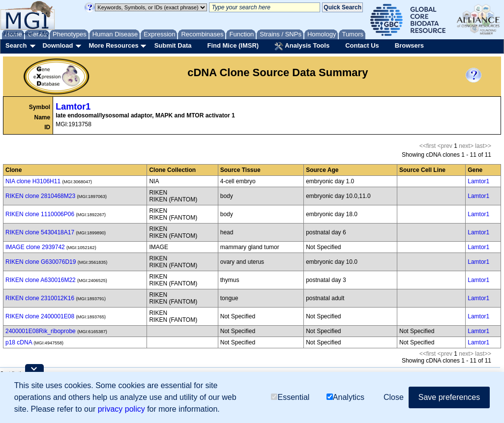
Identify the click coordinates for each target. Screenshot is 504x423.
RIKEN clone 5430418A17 (40, 232)
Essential (290, 397)
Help (28, 33)
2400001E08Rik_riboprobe (41, 331)
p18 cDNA (19, 342)
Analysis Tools (302, 46)
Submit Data (173, 45)
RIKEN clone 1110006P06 (40, 214)
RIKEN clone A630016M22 (41, 280)
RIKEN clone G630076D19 (41, 262)
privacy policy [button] (121, 409)
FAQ (44, 33)
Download (58, 45)
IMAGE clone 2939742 (35, 247)
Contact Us (362, 45)
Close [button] (394, 397)
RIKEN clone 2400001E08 (40, 316)
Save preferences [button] (449, 397)
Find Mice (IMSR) (233, 45)
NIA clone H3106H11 (33, 181)
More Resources (113, 45)
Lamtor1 (73, 107)
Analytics (345, 397)
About (11, 33)
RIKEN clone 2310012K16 (40, 298)
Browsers (409, 45)
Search (16, 45)
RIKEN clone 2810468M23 (40, 196)
